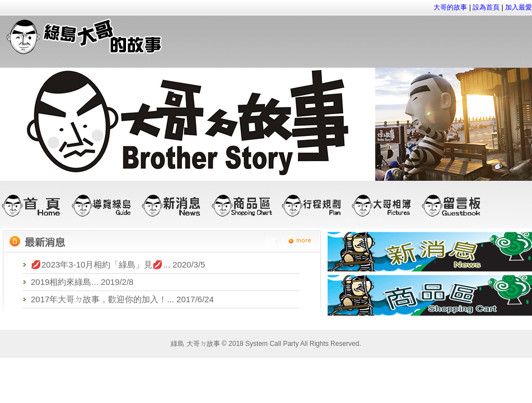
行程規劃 (315, 205)
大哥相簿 (385, 205)
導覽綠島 (105, 205)
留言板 (455, 205)
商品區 (245, 205)
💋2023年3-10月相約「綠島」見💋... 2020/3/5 (118, 264)
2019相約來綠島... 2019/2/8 (82, 282)
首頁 (35, 205)
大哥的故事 (450, 7)
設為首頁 (486, 7)
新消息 (175, 205)
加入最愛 (519, 7)
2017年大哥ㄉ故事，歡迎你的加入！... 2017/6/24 (122, 299)
